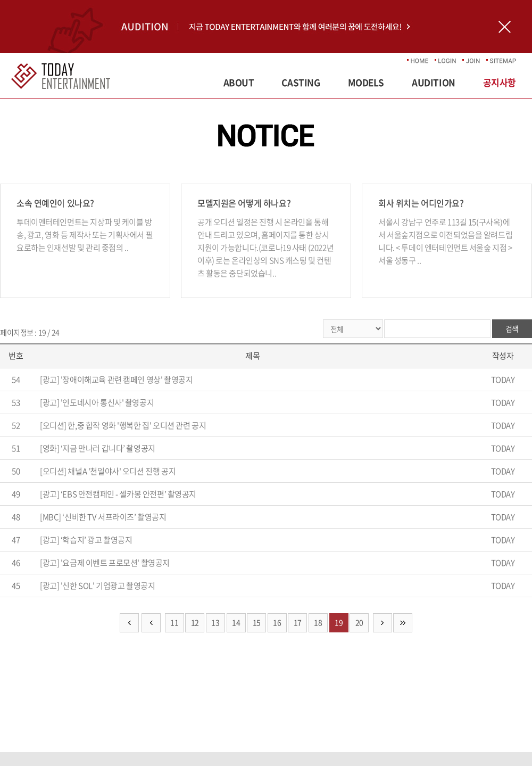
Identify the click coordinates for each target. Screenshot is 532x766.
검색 (512, 328)
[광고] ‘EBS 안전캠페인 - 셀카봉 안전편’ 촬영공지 (118, 494)
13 (215, 622)
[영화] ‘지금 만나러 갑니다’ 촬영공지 (98, 448)
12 (195, 622)
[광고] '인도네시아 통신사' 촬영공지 (97, 402)
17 (298, 622)
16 (277, 622)
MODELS (366, 82)
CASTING (301, 82)
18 (318, 622)
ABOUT (239, 82)
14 (236, 622)
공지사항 (500, 82)
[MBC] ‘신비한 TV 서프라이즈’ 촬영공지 (103, 517)
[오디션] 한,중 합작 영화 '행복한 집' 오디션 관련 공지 (123, 425)
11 (174, 622)
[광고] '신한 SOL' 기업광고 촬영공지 (97, 586)
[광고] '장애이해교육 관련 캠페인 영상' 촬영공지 (116, 380)
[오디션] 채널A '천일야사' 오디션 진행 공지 (108, 471)
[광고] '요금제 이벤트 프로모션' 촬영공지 (105, 563)
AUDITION (434, 82)
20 (359, 622)
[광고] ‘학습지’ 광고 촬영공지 (86, 540)
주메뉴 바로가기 (0, 0)
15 (257, 622)
